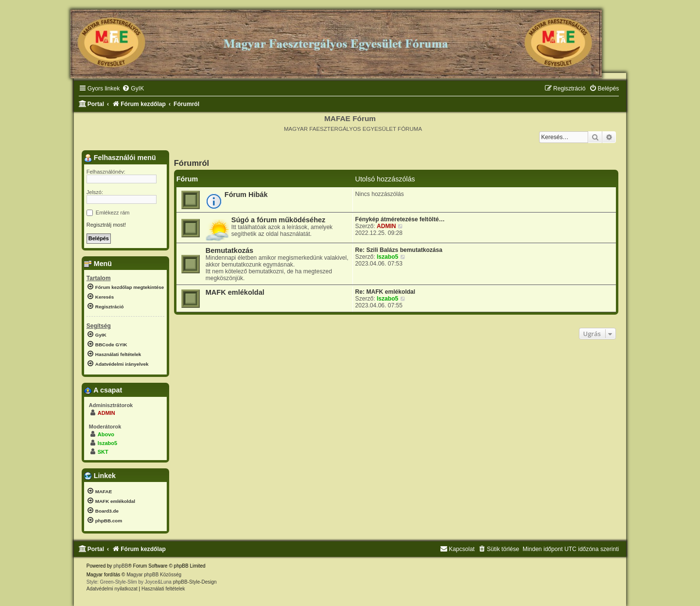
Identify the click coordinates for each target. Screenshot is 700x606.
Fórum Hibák (246, 195)
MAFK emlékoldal (235, 292)
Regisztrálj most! (106, 225)
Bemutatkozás (229, 250)
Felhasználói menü (120, 158)
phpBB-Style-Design (195, 582)
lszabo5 (387, 257)
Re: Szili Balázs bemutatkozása (399, 250)
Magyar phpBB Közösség (154, 575)
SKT (103, 452)
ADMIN (386, 226)
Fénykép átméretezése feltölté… (400, 219)
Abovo (106, 434)
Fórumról (192, 163)
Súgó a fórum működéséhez (279, 220)
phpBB (121, 566)
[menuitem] (133, 89)
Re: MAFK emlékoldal (385, 292)
